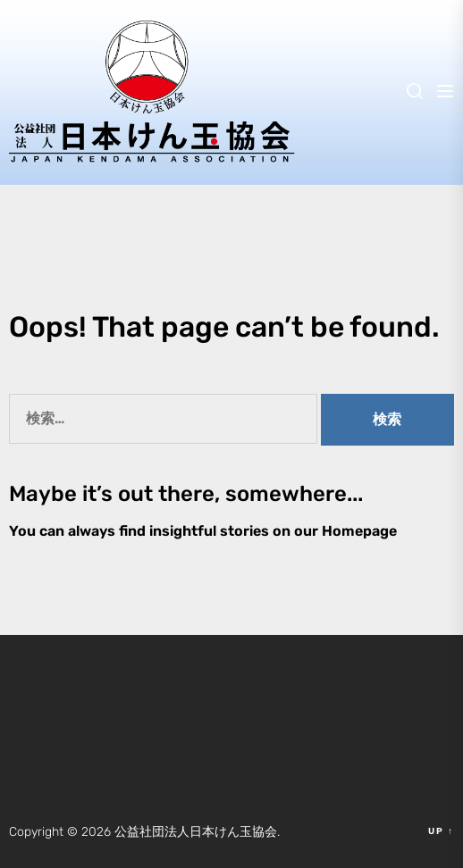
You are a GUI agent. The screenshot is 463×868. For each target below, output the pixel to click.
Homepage (359, 531)
